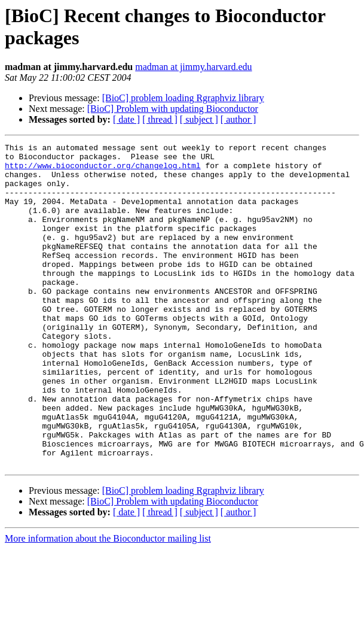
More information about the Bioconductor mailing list (108, 603)
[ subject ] (199, 119)
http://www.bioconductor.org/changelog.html (103, 171)
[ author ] (238, 119)
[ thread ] (160, 119)
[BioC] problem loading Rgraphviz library (183, 98)
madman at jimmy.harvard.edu (193, 67)
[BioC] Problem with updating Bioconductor (173, 109)
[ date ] (126, 119)
